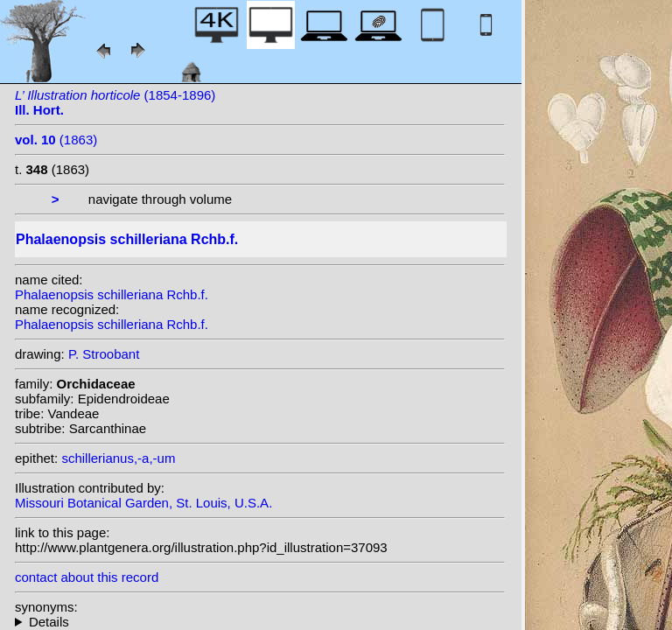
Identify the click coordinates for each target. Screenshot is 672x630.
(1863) (56, 140)
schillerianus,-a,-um (118, 458)
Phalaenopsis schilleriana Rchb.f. (112, 294)
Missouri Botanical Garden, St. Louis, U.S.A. (143, 503)
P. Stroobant (104, 354)
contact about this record (87, 577)
